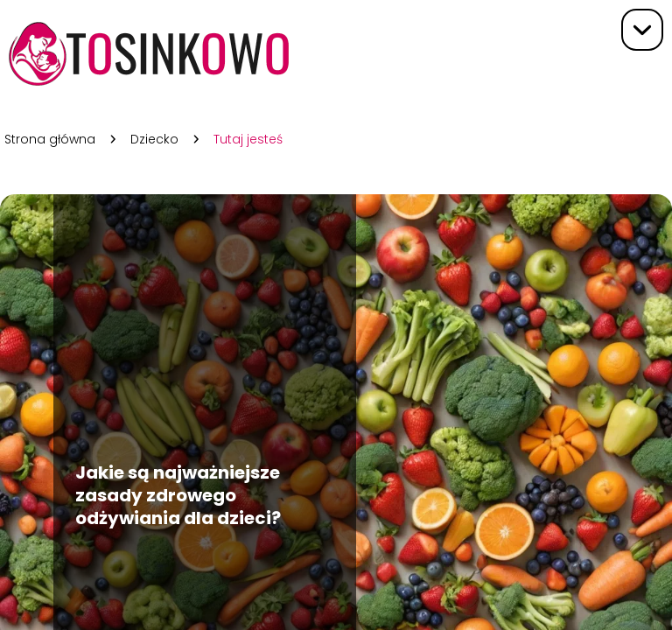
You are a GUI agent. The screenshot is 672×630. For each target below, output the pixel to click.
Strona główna (50, 139)
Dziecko (154, 139)
